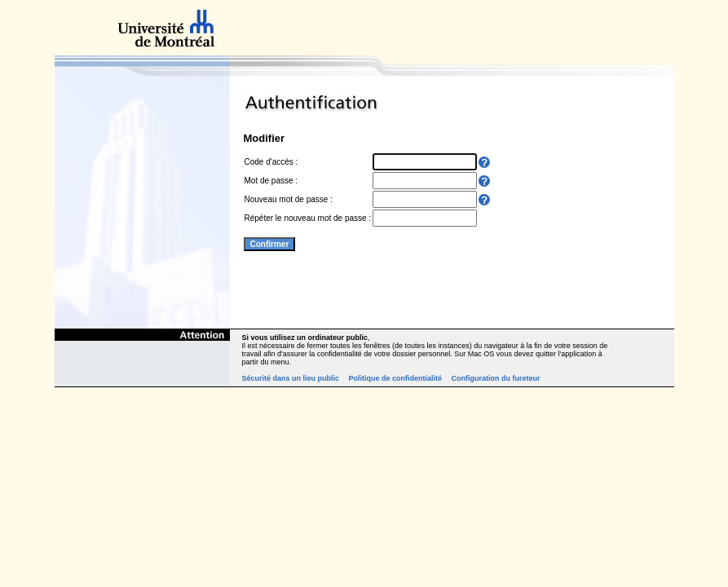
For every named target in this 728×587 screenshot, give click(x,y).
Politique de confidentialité (396, 378)
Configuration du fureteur (496, 378)
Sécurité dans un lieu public (291, 378)
